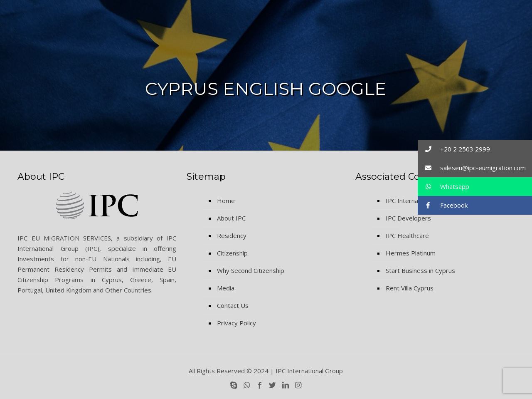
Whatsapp (443, 187)
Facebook (443, 205)
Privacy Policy (236, 323)
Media (226, 288)
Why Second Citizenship (251, 270)
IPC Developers (408, 218)
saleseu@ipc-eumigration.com (472, 168)
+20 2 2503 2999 (454, 149)
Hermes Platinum (411, 253)
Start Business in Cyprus (420, 270)
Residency (232, 235)
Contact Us (233, 305)
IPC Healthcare (407, 235)
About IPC (231, 218)
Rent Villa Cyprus (410, 288)
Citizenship (232, 253)
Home (226, 201)
